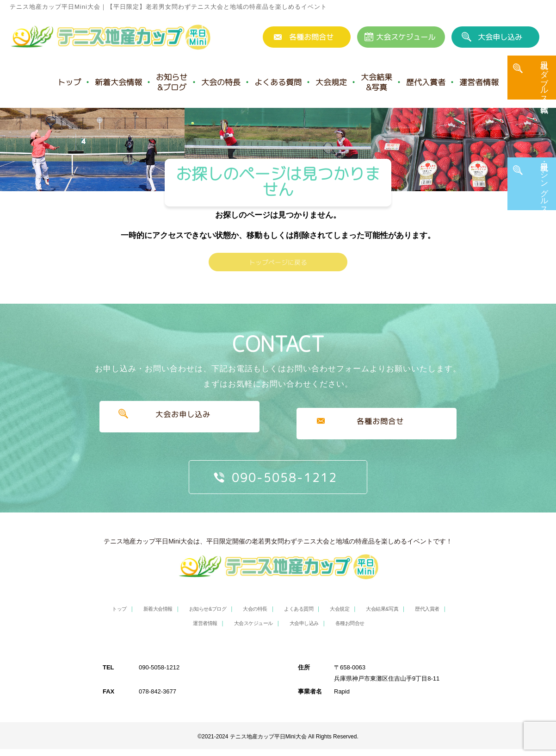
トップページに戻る (278, 275)
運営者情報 (479, 82)
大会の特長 (221, 82)
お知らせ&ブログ (172, 82)
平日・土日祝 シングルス (544, 192)
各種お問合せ (311, 37)
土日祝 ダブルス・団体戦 (544, 87)
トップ (69, 82)
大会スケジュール (406, 37)
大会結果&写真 (377, 82)
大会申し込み (500, 37)
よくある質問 (278, 82)
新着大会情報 (118, 82)
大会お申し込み (179, 436)
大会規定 (331, 82)
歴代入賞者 (426, 82)
